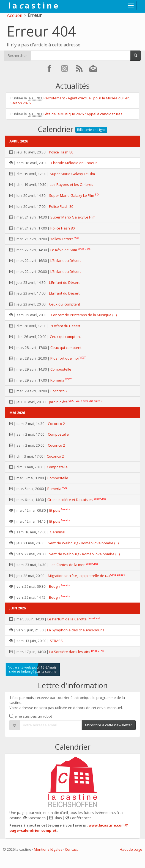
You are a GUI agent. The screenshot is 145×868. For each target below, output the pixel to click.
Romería (57, 380)
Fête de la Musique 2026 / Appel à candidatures (83, 114)
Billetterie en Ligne (91, 130)
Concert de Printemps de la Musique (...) (84, 315)
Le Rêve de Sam (64, 250)
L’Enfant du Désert (66, 261)
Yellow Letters (62, 239)
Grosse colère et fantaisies (70, 500)
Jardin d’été (58, 402)
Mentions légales (48, 849)
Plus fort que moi (65, 358)
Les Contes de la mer (67, 565)
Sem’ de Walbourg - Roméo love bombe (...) (83, 543)
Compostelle (61, 369)
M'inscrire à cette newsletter (109, 725)
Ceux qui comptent (65, 304)
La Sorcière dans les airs (70, 652)
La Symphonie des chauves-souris (76, 630)
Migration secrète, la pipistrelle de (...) (79, 576)
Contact (71, 849)
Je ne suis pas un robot (31, 716)
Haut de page (131, 849)
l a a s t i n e (33, 5)
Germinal (58, 532)
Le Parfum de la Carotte (67, 619)
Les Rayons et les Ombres (72, 184)
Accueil (15, 15)
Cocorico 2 (59, 391)
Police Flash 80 (61, 152)
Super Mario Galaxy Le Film (72, 174)
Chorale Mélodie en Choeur (74, 163)
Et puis (55, 510)
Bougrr (55, 586)
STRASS (56, 641)
